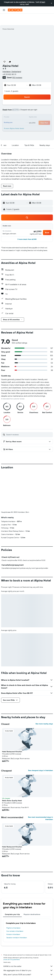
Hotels (17, 975)
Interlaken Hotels (29, 977)
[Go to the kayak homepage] (15, 10)
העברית (42, 2)
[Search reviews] (29, 423)
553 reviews (17, 66)
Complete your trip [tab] (12, 903)
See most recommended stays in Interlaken (40, 807)
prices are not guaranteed (12, 948)
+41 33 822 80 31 (9, 63)
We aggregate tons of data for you (28, 959)
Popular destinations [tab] (32, 903)
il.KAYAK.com (8, 975)
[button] (51, 3)
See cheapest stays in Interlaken (40, 759)
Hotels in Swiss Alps (15, 977)
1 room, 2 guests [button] (11, 80)
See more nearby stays (44, 712)
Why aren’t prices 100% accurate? (28, 963)
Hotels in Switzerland (40, 975)
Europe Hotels (27, 975)
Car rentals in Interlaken (15, 920)
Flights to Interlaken (13, 916)
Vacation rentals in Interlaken (17, 926)
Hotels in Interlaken (13, 923)
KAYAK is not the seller (28, 955)
